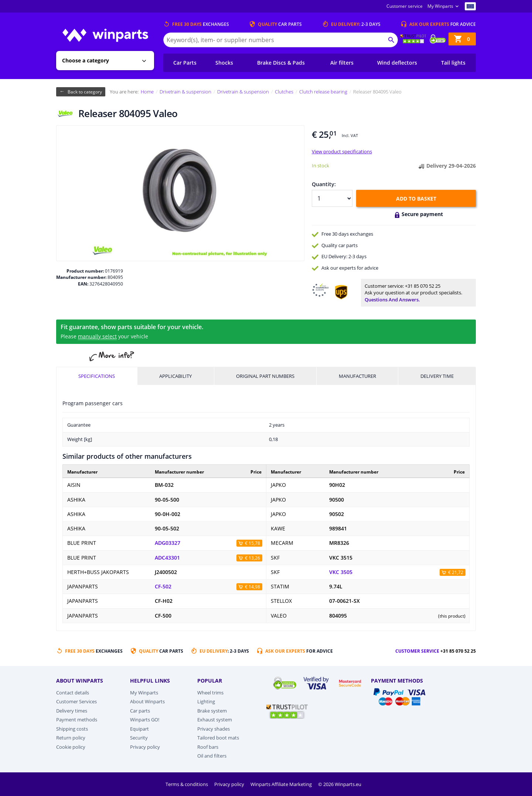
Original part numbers (265, 376)
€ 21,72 (456, 572)
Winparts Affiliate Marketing (282, 784)
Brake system (212, 711)
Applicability (175, 376)
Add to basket (416, 199)
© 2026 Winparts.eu (340, 784)
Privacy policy (145, 747)
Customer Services (76, 701)
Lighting (206, 701)
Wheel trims (210, 693)
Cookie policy (71, 747)
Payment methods (77, 720)
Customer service (405, 6)
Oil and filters (212, 756)
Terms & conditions (187, 784)
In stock (320, 165)
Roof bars (208, 747)
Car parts (140, 711)
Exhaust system (215, 720)
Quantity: (324, 184)
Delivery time (437, 376)
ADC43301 (167, 558)
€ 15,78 (253, 543)
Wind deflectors (397, 63)
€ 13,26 (253, 558)
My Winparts (440, 6)
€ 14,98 (253, 587)
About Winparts (147, 701)
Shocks (224, 63)
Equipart (139, 729)
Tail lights (453, 63)
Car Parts (185, 63)
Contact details (73, 693)
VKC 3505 (341, 572)
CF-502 (163, 587)
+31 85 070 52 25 (423, 286)
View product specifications (342, 151)
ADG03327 (168, 543)
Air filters (342, 63)
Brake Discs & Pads (281, 63)
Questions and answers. (392, 300)
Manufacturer (357, 376)
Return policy (71, 738)
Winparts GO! (145, 720)
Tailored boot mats (218, 738)
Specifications (97, 376)
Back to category (85, 92)
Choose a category (86, 60)
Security (139, 738)
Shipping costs (72, 729)
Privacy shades (214, 729)
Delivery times (72, 711)
